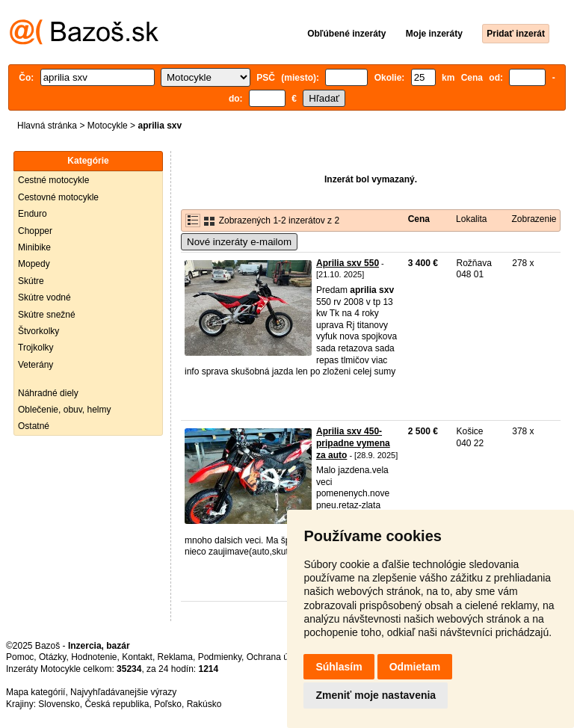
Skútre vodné (44, 297)
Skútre (31, 281)
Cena (419, 219)
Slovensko (59, 704)
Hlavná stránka (47, 126)
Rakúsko (204, 704)
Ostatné (34, 426)
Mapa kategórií (36, 692)
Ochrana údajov (278, 657)
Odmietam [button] (415, 667)
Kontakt (137, 657)
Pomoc (20, 657)
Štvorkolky (38, 331)
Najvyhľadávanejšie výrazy (123, 692)
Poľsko (168, 704)
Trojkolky (36, 348)
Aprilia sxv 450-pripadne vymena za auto (353, 443)
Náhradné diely (48, 393)
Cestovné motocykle (58, 197)
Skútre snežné (47, 315)
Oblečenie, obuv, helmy (65, 410)
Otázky (52, 657)
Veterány (36, 365)
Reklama (175, 657)
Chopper (35, 231)
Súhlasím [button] (339, 667)
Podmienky (220, 657)
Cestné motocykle (53, 180)
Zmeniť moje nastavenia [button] (376, 695)
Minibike (34, 247)
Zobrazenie (534, 219)
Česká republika (117, 704)
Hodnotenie (94, 657)
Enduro (33, 214)
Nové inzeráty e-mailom (239, 242)
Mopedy (34, 264)
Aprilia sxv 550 (348, 263)
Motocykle (108, 126)
